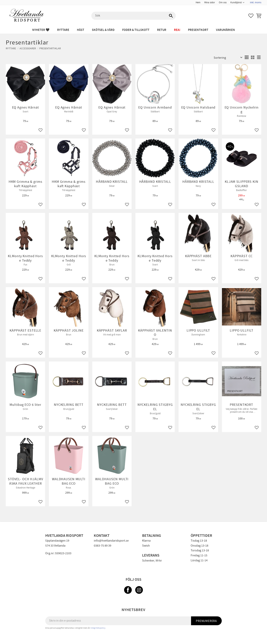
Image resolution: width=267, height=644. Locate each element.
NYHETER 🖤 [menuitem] (41, 30)
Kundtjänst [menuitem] (236, 2)
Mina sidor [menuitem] (210, 2)
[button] (251, 16)
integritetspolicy (98, 628)
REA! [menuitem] (177, 30)
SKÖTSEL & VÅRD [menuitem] (103, 30)
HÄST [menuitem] (81, 30)
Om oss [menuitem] (223, 2)
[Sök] (171, 16)
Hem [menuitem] (198, 2)
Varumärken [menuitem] (225, 30)
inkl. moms (256, 2)
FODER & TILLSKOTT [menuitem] (136, 30)
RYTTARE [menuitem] (63, 30)
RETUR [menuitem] (162, 30)
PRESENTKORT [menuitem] (198, 30)
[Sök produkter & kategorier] (133, 16)
